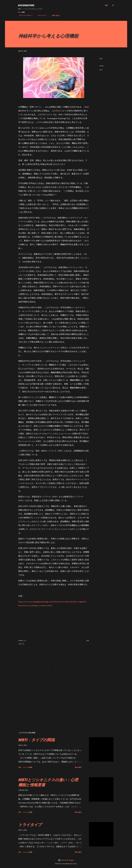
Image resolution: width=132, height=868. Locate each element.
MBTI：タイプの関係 (37, 740)
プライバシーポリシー (25, 15)
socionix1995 (26, 5)
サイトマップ (41, 15)
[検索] (106, 5)
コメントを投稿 (27, 767)
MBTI (101, 70)
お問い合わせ (55, 15)
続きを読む (78, 767)
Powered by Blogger (66, 860)
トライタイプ (30, 825)
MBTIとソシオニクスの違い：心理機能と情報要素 (48, 782)
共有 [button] (101, 59)
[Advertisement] (54, 623)
